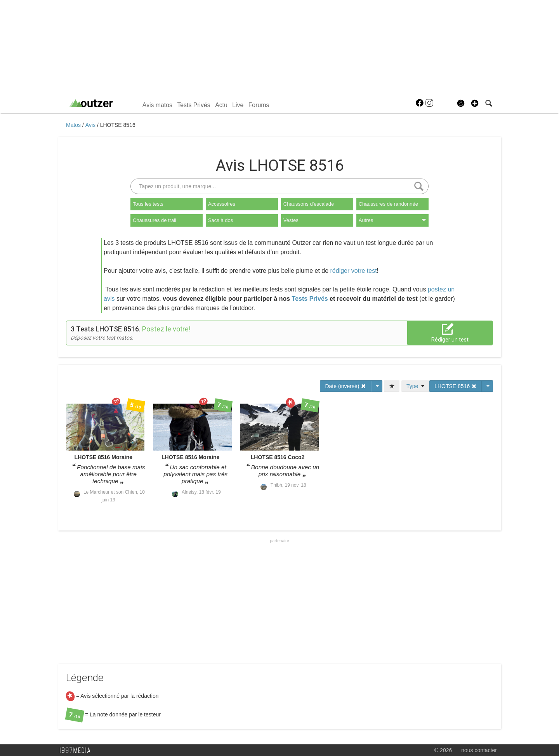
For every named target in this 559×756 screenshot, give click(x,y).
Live (238, 105)
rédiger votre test (354, 271)
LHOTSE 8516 (118, 125)
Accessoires (222, 204)
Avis (91, 125)
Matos (74, 125)
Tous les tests (148, 204)
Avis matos (157, 105)
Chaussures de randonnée (388, 204)
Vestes (291, 220)
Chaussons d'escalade (309, 204)
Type (415, 386)
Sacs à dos (220, 220)
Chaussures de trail (155, 220)
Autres (392, 220)
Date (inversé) (345, 386)
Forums (259, 105)
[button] (475, 103)
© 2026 (443, 750)
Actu (221, 105)
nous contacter (479, 750)
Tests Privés (194, 105)
